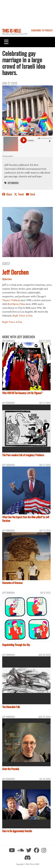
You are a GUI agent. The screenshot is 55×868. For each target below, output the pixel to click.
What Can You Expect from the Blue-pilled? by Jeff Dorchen (26, 519)
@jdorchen (7, 279)
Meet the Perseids (11, 769)
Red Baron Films (16, 304)
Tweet (19, 194)
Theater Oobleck (11, 300)
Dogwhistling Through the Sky (16, 645)
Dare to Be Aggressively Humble (17, 831)
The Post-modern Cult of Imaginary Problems (23, 455)
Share (7, 194)
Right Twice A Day (22, 316)
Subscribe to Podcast (42, 30)
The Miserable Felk (11, 707)
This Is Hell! (12, 31)
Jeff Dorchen (13, 183)
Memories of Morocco (12, 583)
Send (31, 194)
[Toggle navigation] (6, 42)
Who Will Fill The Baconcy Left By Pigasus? (22, 393)
